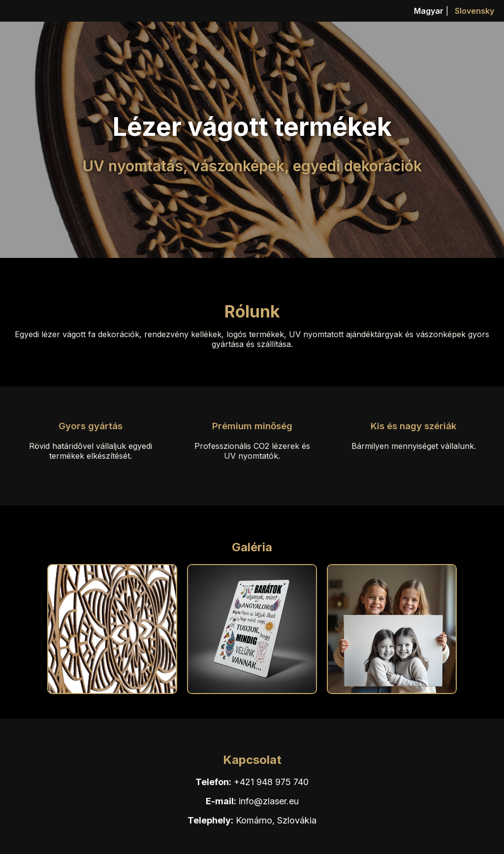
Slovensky (474, 11)
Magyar (429, 11)
